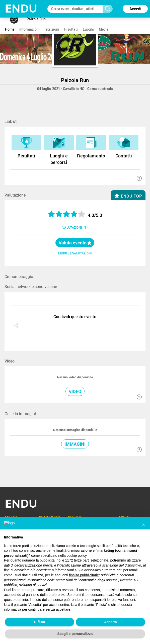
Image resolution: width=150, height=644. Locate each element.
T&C (59, 616)
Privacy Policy (73, 616)
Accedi (135, 9)
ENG (14, 614)
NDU (21, 9)
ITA (6, 614)
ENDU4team (88, 591)
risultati (71, 29)
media (104, 29)
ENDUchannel (89, 575)
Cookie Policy (95, 616)
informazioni (29, 29)
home (10, 29)
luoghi (88, 29)
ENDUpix (86, 583)
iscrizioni (52, 29)
